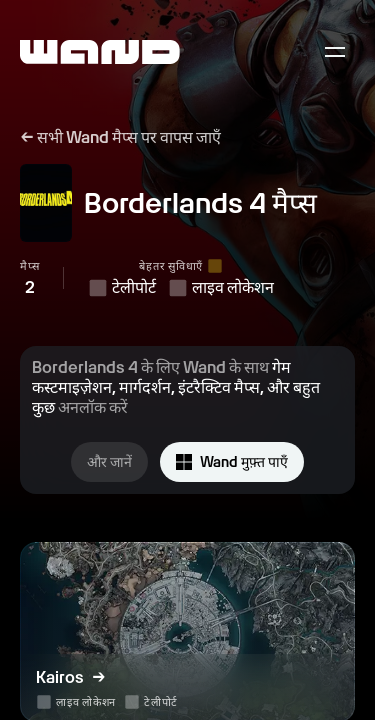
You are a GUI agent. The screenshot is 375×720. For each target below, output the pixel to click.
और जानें (109, 462)
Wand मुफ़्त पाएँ (232, 462)
